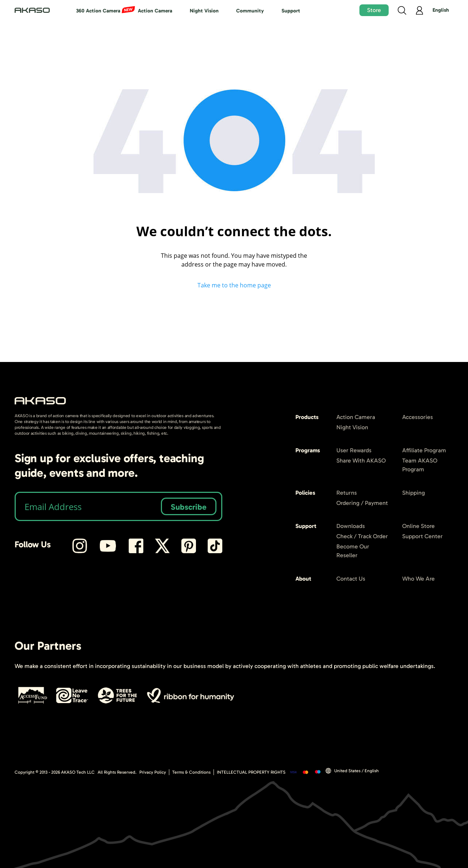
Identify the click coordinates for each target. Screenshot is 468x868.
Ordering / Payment (362, 503)
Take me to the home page (234, 285)
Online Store (418, 526)
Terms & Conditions (191, 772)
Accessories (418, 417)
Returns (347, 493)
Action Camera (155, 11)
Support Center (422, 536)
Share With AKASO (361, 461)
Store (374, 10)
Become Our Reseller (353, 551)
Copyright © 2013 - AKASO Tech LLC (55, 772)
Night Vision (204, 11)
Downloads (351, 526)
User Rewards (354, 450)
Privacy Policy (153, 772)
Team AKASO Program (420, 465)
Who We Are (418, 579)
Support (291, 11)
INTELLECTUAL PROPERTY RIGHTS (251, 772)
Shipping (414, 493)
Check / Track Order (362, 536)
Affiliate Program (424, 450)
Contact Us (351, 579)
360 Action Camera (98, 11)
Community (250, 11)
